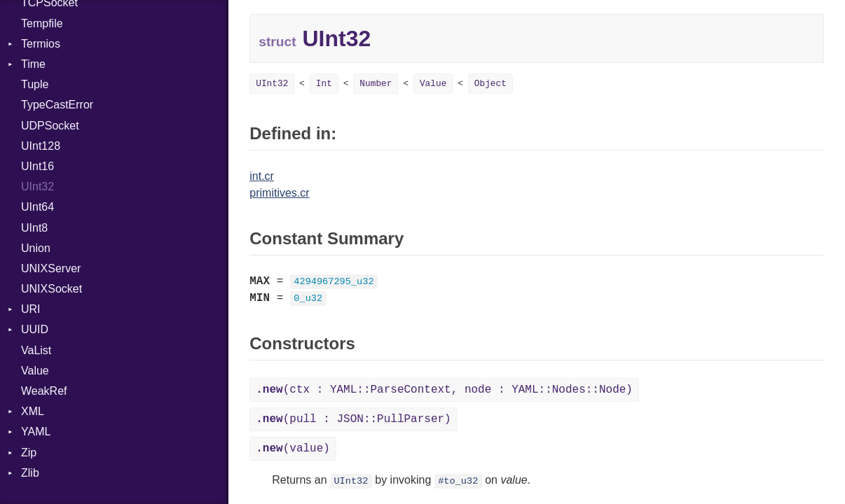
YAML (36, 432)
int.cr (262, 176)
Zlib (30, 473)
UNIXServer (51, 268)
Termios (41, 44)
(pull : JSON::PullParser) (353, 419)
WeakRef (44, 391)
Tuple (35, 84)
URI (31, 309)
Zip (29, 453)
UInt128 (41, 146)
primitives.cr (279, 193)
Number (376, 84)
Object (490, 84)
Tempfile (42, 23)
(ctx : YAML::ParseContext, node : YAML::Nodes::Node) (444, 390)
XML (33, 411)
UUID (35, 329)
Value (35, 371)
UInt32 (37, 187)
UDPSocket (50, 126)
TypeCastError (57, 105)
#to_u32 (458, 481)
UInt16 (37, 166)
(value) (293, 449)
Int (324, 84)
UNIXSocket (51, 289)
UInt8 (34, 228)
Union (36, 248)
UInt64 (37, 207)
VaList (36, 350)
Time (33, 64)
